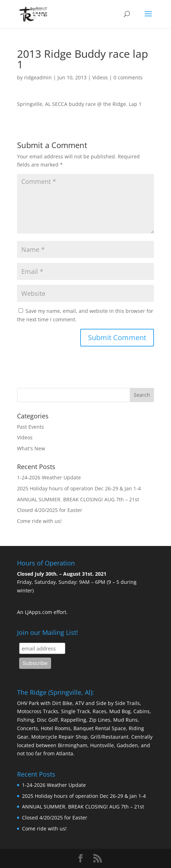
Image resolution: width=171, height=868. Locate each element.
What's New (31, 448)
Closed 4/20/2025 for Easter (50, 510)
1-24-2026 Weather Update (49, 477)
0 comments (128, 77)
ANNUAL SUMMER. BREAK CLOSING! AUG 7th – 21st (78, 499)
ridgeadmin (38, 77)
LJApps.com (38, 612)
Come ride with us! (39, 521)
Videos (100, 77)
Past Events (31, 427)
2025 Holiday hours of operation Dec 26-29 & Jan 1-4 (79, 488)
